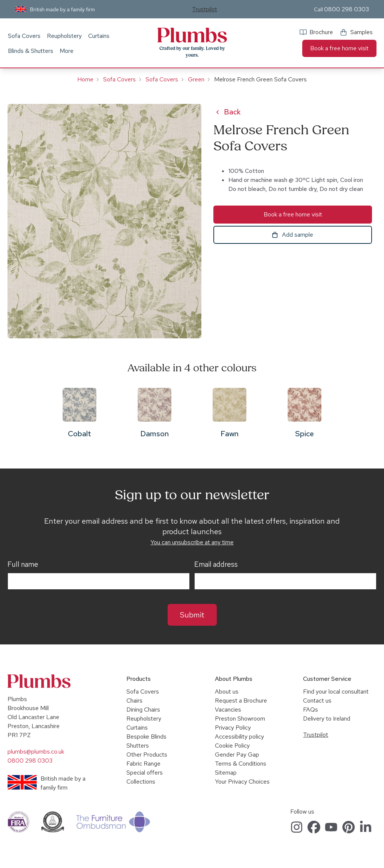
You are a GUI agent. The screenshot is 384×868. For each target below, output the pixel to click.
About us (227, 692)
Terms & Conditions (241, 764)
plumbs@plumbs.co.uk (36, 752)
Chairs (134, 701)
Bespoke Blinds (146, 737)
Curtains (99, 36)
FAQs (310, 710)
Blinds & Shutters (31, 51)
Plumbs (192, 35)
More (67, 51)
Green (196, 79)
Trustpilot (205, 9)
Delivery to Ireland (327, 719)
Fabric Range (143, 764)
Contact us (317, 701)
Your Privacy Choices (242, 782)
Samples (361, 32)
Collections (141, 782)
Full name (23, 565)
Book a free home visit (339, 48)
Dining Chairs (143, 710)
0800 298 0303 (346, 9)
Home (85, 79)
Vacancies (228, 710)
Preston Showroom (240, 719)
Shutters (138, 746)
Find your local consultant (336, 692)
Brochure (321, 32)
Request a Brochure (241, 701)
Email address (216, 565)
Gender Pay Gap (237, 755)
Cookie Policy (232, 746)
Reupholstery (64, 36)
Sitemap (226, 773)
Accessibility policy (239, 737)
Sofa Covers (24, 36)
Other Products (147, 755)
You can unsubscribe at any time (192, 542)
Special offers (145, 773)
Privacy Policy (233, 728)
